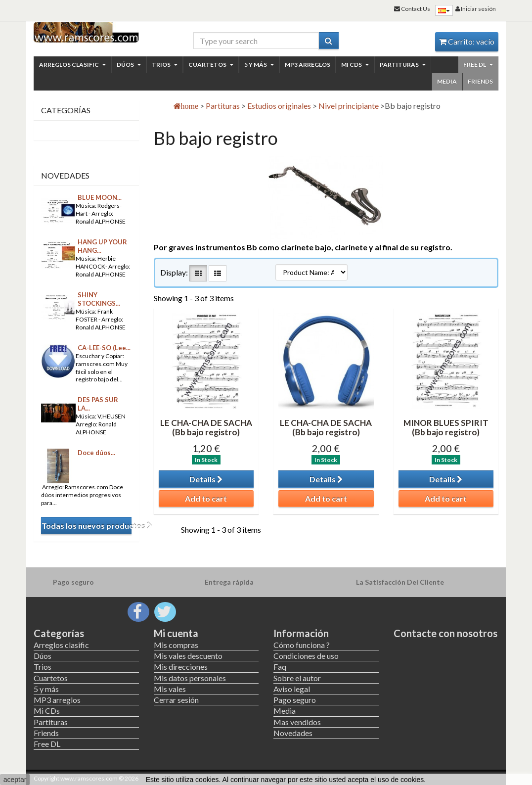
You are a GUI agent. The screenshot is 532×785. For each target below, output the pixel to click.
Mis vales (170, 689)
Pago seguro (295, 700)
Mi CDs (355, 65)
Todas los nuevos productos (87, 526)
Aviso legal (292, 689)
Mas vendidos (297, 722)
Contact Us (412, 9)
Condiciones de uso (306, 656)
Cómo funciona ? (302, 645)
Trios (165, 65)
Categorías (59, 633)
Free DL (478, 65)
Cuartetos (211, 65)
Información (301, 633)
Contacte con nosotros (445, 633)
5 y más (259, 65)
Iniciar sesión (476, 9)
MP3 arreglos (308, 65)
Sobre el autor (297, 678)
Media (447, 81)
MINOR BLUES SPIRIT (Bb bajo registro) (446, 427)
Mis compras (176, 645)
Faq (280, 667)
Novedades (65, 175)
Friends (480, 81)
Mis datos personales (190, 678)
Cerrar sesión (176, 700)
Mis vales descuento (188, 656)
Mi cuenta (176, 633)
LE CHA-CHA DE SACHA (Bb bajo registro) (206, 427)
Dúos (129, 65)
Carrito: (467, 41)
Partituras (403, 65)
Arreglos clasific (72, 65)
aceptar (15, 780)
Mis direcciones (181, 667)
